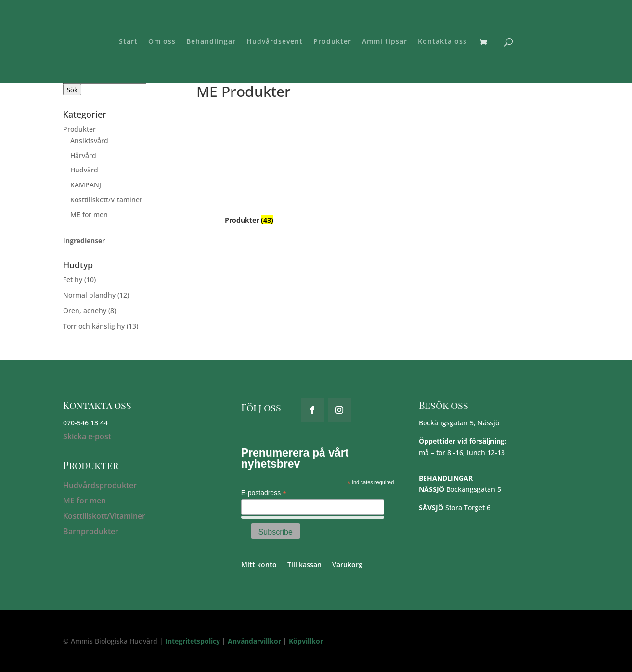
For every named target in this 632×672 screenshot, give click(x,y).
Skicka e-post (87, 436)
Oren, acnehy (85, 310)
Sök (72, 90)
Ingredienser (84, 241)
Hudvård (84, 170)
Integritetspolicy (193, 641)
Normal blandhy (89, 295)
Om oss (162, 42)
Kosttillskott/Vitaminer (106, 200)
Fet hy (73, 280)
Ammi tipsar (385, 42)
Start (128, 42)
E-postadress (264, 493)
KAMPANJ (86, 185)
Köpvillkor (306, 641)
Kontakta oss (442, 42)
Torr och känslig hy (94, 326)
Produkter (332, 42)
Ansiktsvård (89, 140)
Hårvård (83, 155)
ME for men (89, 215)
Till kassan (304, 565)
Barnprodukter (91, 531)
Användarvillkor (254, 641)
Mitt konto (259, 565)
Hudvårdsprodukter (100, 485)
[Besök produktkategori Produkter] (249, 165)
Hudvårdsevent (275, 42)
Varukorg (347, 565)
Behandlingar (211, 42)
